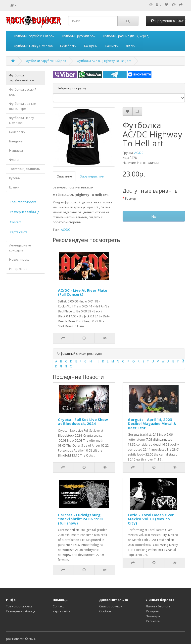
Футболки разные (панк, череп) (126, 36)
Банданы (91, 46)
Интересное (18, 269)
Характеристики (92, 176)
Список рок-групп (112, 606)
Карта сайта (19, 232)
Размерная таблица (25, 212)
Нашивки (112, 46)
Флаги (131, 46)
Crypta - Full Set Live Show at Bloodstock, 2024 (83, 422)
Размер (131, 199)
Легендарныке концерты (20, 248)
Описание (64, 176)
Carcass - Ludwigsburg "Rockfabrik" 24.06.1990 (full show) (80, 519)
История (152, 611)
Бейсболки (68, 46)
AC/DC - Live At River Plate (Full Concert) (83, 292)
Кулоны (15, 178)
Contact (15, 222)
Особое (105, 611)
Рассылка (153, 621)
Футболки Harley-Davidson (33, 46)
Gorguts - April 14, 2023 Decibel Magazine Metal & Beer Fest (152, 424)
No (154, 216)
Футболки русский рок (78, 36)
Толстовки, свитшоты (25, 169)
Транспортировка (23, 202)
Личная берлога (158, 606)
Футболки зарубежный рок (34, 36)
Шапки (14, 187)
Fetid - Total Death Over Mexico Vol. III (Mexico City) (151, 519)
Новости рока (19, 260)
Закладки (153, 616)
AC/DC (139, 153)
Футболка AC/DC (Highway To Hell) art (104, 61)
